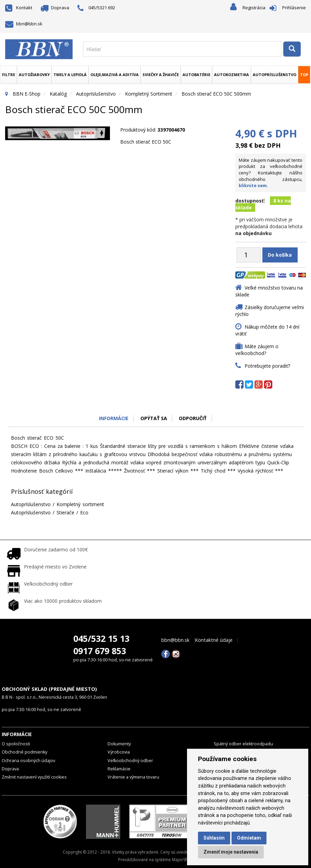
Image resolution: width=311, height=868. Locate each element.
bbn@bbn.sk (24, 24)
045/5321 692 (96, 8)
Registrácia (254, 8)
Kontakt (19, 8)
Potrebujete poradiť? (267, 366)
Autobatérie (196, 75)
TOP (304, 75)
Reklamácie (119, 769)
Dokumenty (119, 744)
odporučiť (193, 418)
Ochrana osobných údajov (28, 761)
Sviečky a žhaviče (161, 75)
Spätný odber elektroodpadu (243, 744)
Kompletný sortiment (149, 94)
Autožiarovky (34, 75)
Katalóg (58, 94)
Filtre (9, 75)
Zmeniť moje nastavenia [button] (231, 852)
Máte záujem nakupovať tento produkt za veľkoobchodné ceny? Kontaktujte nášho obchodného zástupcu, (271, 173)
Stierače (65, 512)
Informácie (114, 418)
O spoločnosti (16, 744)
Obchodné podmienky (24, 752)
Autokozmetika (232, 75)
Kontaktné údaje (214, 640)
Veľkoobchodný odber (130, 761)
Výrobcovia (119, 752)
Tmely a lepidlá (70, 75)
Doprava (55, 8)
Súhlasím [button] (214, 838)
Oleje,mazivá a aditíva (115, 75)
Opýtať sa (154, 418)
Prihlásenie (294, 8)
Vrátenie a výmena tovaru (133, 777)
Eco (84, 512)
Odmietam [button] (249, 838)
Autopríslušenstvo (275, 75)
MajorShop (183, 860)
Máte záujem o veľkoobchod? (257, 350)
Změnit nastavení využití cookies (34, 777)
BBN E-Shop (27, 94)
